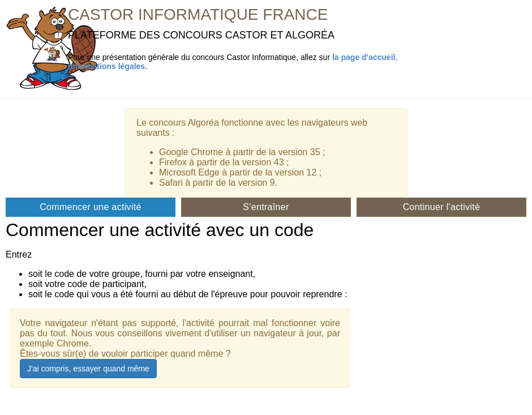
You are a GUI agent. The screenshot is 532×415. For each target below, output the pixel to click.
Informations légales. (108, 66)
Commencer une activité (91, 207)
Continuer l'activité (442, 207)
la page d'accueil (364, 57)
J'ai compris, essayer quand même (88, 369)
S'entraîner (266, 207)
